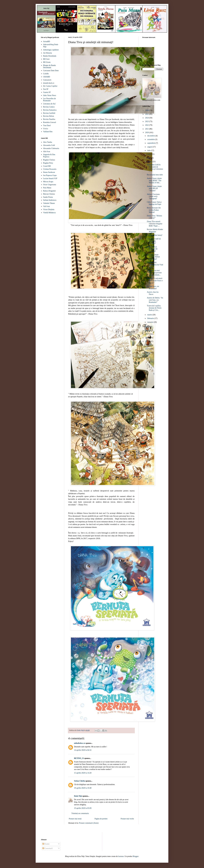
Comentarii (48, 848)
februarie (151, 318)
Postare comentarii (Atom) (89, 823)
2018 (147, 330)
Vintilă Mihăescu (49, 213)
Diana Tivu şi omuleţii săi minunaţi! (152, 249)
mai (149, 158)
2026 (147, 110)
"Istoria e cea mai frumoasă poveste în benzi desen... (154, 273)
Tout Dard (47, 125)
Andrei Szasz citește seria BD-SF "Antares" (154, 189)
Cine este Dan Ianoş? (155, 235)
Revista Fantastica (50, 110)
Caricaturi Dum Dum (51, 71)
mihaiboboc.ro (80, 743)
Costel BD (47, 166)
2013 (147, 349)
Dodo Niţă (78, 796)
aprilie (150, 162)
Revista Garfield (49, 113)
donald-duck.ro (49, 83)
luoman (121, 856)
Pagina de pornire (101, 819)
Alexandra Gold (49, 145)
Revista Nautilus (49, 119)
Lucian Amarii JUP (50, 178)
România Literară (50, 122)
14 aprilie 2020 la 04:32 (83, 750)
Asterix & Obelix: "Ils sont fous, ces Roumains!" (155, 300)
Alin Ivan (47, 152)
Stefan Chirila (79, 781)
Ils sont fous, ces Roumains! (153, 287)
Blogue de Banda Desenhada (49, 66)
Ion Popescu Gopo (50, 175)
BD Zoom (47, 62)
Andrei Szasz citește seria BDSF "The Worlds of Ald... (154, 181)
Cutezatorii (47, 80)
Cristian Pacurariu (50, 169)
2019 (147, 327)
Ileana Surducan (49, 172)
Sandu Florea (48, 197)
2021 (147, 129)
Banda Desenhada (50, 56)
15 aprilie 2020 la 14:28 (83, 773)
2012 (147, 352)
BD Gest (46, 59)
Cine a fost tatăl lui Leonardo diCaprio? (154, 241)
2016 (147, 338)
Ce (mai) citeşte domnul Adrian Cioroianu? (153, 257)
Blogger (136, 856)
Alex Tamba (48, 142)
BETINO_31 (79, 758)
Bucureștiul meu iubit (155, 175)
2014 (147, 345)
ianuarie (150, 322)
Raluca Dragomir (50, 191)
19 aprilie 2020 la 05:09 (83, 808)
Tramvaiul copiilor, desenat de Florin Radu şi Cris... (154, 308)
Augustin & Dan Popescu (49, 156)
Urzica (46, 129)
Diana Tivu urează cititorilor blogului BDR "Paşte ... (155, 224)
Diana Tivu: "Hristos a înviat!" (154, 217)
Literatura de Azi (49, 104)
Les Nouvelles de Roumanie (50, 100)
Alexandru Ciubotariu (51, 148)
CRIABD (47, 77)
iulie (149, 150)
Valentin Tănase (49, 203)
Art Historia (48, 53)
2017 (147, 334)
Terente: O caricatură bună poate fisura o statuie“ (155, 281)
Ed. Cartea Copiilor (50, 86)
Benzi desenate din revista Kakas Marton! (154, 210)
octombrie (151, 139)
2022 (147, 125)
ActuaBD (47, 41)
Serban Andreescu (50, 200)
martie (150, 315)
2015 (147, 341)
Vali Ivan (47, 206)
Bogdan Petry (48, 163)
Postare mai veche (127, 819)
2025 (147, 114)
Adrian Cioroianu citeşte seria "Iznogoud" (153, 196)
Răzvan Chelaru (49, 194)
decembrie (151, 136)
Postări (46, 844)
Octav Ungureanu (50, 185)
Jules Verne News (50, 95)
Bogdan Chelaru (49, 160)
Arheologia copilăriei (51, 50)
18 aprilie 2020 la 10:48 (83, 788)
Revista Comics (49, 107)
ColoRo (46, 74)
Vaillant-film (48, 132)
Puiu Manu (47, 188)
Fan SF (46, 89)
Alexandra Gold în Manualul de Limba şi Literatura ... (155, 168)
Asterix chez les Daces (153, 293)
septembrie (152, 143)
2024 (147, 118)
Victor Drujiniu (49, 209)
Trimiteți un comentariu (80, 813)
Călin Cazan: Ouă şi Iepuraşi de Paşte (154, 203)
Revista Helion (49, 116)
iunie (149, 154)
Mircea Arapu (48, 182)
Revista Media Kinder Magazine (155, 231)
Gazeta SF (47, 92)
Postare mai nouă (75, 819)
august (150, 147)
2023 (147, 121)
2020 (147, 133)
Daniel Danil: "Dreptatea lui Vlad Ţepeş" (155, 265)
